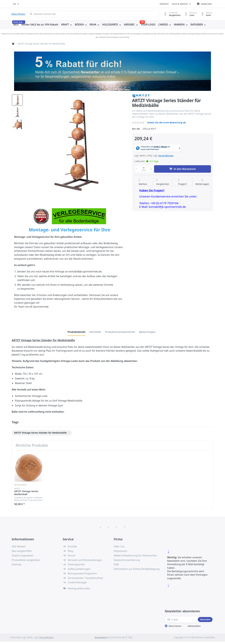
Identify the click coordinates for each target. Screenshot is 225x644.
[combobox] (16, 4)
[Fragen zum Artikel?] (182, 182)
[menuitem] (16, 25)
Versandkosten (166, 156)
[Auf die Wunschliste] (143, 182)
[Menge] (144, 169)
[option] (17, 100)
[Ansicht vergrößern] (76, 145)
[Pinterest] (125, 527)
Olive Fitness (18, 14)
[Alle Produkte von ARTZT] (141, 96)
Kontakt (164, 4)
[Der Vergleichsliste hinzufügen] (163, 182)
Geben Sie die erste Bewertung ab (166, 122)
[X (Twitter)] (108, 527)
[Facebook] (100, 527)
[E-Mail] (181, 619)
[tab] (76, 332)
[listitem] (76, 145)
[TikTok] (117, 527)
